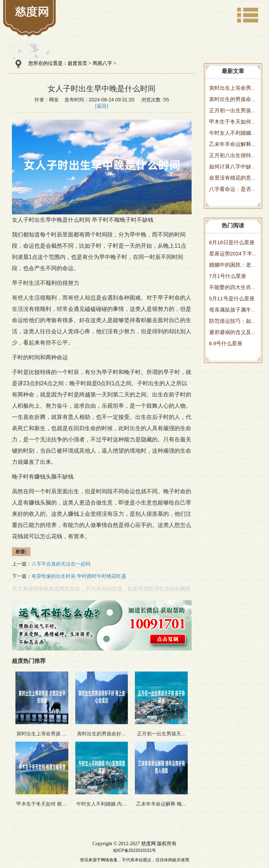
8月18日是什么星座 (232, 242)
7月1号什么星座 (228, 276)
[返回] (102, 106)
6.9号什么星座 (226, 343)
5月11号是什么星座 (232, 298)
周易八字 (102, 63)
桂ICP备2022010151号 (135, 850)
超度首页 (77, 63)
